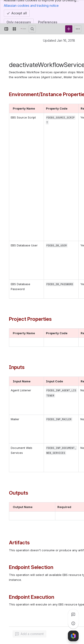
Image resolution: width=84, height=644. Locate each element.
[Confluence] (23, 29)
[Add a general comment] (29, 634)
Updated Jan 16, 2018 (59, 40)
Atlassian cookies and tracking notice (31, 5)
